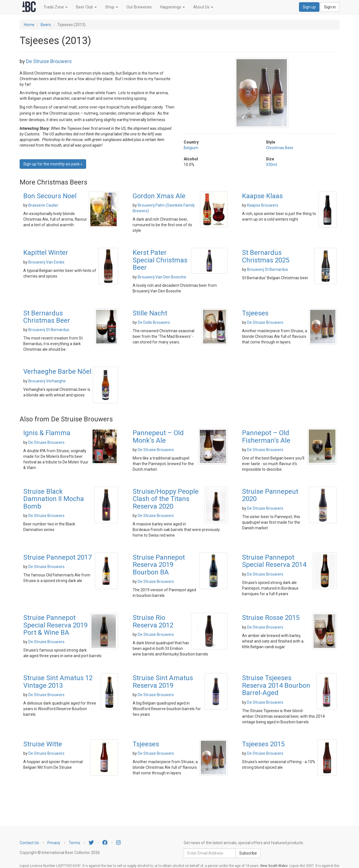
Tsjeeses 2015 (263, 744)
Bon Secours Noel (50, 196)
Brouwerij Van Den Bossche (162, 277)
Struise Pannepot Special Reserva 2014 (274, 561)
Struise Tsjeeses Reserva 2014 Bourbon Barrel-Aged (276, 685)
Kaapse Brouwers (263, 205)
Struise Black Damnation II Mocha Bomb (54, 499)
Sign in (330, 7)
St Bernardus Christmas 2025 (266, 256)
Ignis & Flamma (47, 433)
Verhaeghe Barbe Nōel (57, 371)
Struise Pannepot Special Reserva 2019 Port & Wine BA (55, 625)
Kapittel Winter (46, 253)
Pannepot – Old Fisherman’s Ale (266, 437)
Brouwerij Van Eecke (46, 262)
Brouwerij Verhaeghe (47, 381)
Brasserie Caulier (43, 205)
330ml (271, 165)
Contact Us (29, 843)
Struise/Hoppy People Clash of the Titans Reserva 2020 (166, 499)
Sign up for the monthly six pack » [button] (53, 164)
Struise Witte (43, 744)
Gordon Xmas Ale (159, 196)
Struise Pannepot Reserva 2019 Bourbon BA (159, 565)
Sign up (309, 7)
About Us (203, 7)
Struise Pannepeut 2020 (270, 495)
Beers (46, 25)
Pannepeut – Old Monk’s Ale (158, 437)
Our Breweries (139, 7)
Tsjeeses (255, 313)
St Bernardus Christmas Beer (47, 317)
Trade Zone (56, 7)
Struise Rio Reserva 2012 (153, 621)
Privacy (54, 843)
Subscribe (248, 853)
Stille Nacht (150, 313)
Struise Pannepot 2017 (57, 557)
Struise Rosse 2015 (271, 618)
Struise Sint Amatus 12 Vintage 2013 (58, 682)
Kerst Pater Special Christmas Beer (160, 260)
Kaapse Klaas (262, 196)
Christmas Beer (280, 148)
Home (29, 25)
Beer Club (86, 7)
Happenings (172, 7)
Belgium (191, 148)
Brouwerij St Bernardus (268, 269)
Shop (112, 7)
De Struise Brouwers (49, 61)
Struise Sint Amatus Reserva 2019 (163, 682)
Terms (74, 843)
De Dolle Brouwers (154, 322)
